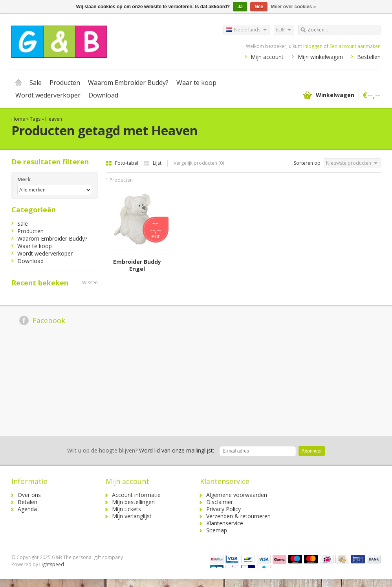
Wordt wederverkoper (48, 95)
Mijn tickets (126, 509)
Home (18, 83)
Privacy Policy (223, 509)
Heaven (54, 119)
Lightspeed (52, 564)
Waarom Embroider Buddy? (128, 83)
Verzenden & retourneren (238, 516)
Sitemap (217, 530)
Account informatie (136, 495)
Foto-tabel (123, 163)
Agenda (27, 509)
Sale (36, 83)
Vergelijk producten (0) (199, 163)
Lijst (152, 163)
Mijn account (267, 57)
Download (103, 95)
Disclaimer (220, 502)
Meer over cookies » (294, 7)
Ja (240, 7)
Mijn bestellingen (133, 502)
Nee (259, 7)
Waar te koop (196, 83)
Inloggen (313, 46)
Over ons (29, 495)
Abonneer (311, 451)
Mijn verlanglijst (132, 516)
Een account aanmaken (355, 46)
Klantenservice (225, 523)
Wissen (90, 282)
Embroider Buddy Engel (137, 265)
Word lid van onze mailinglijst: (141, 450)
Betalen (27, 502)
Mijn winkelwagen (320, 57)
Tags (35, 119)
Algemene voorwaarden (237, 495)
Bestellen (369, 57)
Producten (65, 83)
